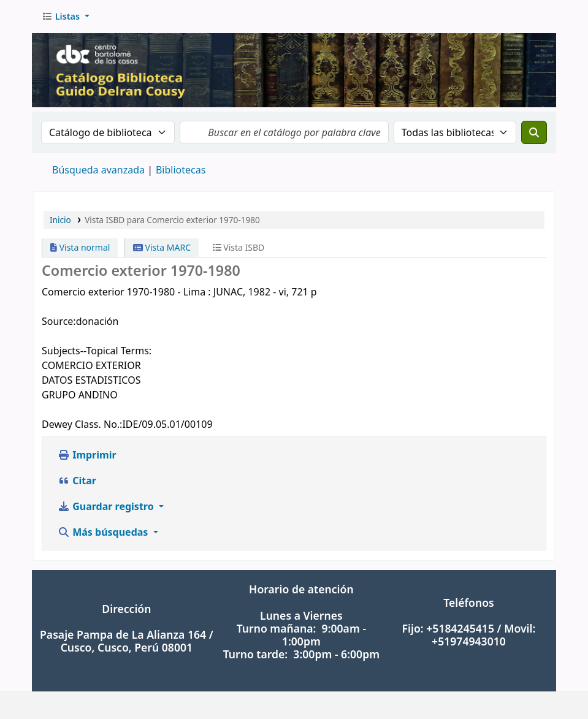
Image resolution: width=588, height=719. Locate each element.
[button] (66, 17)
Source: (59, 321)
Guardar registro (107, 506)
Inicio (60, 220)
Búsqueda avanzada (98, 170)
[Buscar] (534, 132)
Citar (77, 481)
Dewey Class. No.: (82, 424)
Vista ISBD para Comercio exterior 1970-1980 (172, 220)
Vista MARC (162, 247)
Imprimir (87, 455)
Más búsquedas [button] (104, 532)
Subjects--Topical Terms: (97, 351)
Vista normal (80, 247)
